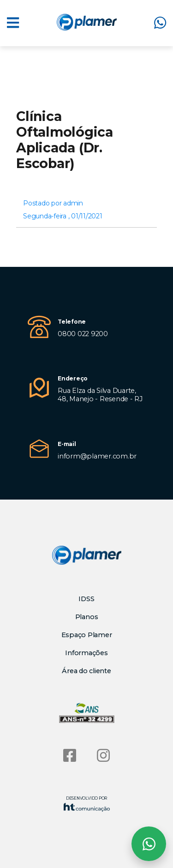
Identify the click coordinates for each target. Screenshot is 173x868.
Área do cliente (86, 671)
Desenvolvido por (87, 804)
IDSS (86, 599)
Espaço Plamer (87, 635)
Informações (86, 653)
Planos (87, 617)
